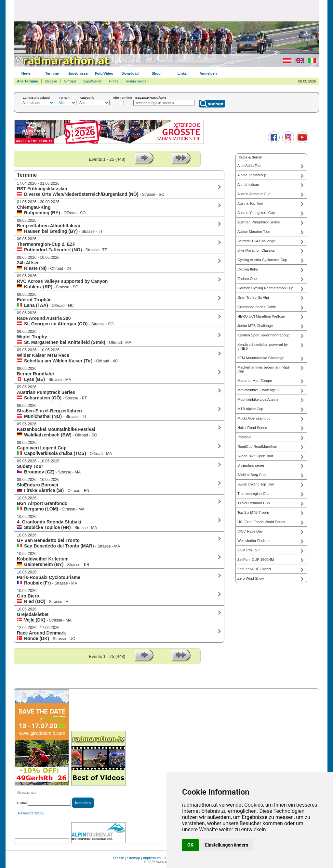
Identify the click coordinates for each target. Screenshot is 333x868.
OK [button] (190, 845)
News (26, 73)
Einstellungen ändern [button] (227, 845)
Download (130, 73)
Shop (156, 73)
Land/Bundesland (36, 98)
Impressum (152, 858)
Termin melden (137, 81)
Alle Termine (27, 81)
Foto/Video (104, 73)
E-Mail (22, 803)
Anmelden (208, 73)
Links (182, 73)
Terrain (64, 98)
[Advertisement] (166, 10)
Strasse (51, 81)
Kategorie (87, 98)
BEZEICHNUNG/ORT (151, 98)
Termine (52, 73)
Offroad (70, 81)
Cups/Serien (93, 81)
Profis (114, 81)
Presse (118, 858)
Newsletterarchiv (31, 813)
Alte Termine (122, 98)
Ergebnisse (78, 73)
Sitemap (134, 858)
